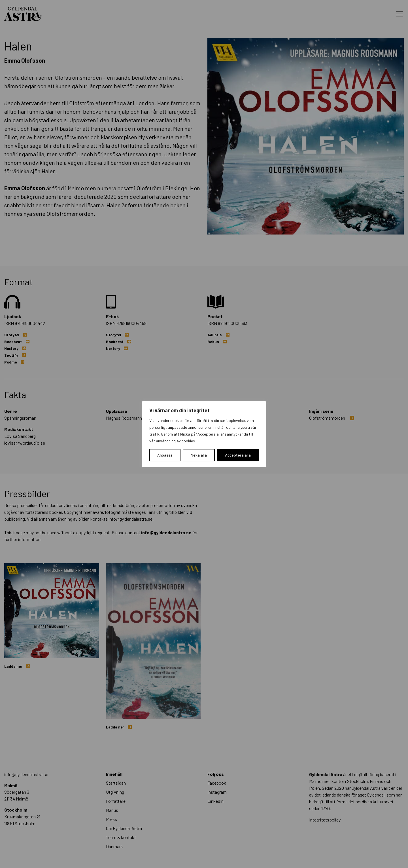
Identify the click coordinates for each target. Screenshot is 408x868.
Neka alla (199, 455)
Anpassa (165, 455)
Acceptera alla (238, 455)
